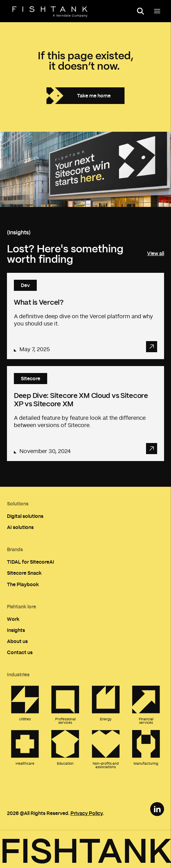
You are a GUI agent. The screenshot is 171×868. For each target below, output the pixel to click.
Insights (16, 630)
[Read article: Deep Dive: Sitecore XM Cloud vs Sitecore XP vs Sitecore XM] (85, 414)
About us (17, 641)
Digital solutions (25, 516)
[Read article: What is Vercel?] (85, 316)
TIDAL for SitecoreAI (31, 562)
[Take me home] (85, 96)
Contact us (20, 652)
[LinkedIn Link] (157, 809)
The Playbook (23, 584)
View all (156, 253)
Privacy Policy (87, 813)
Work (13, 619)
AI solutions (20, 527)
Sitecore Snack (24, 573)
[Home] (50, 12)
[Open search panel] (140, 11)
